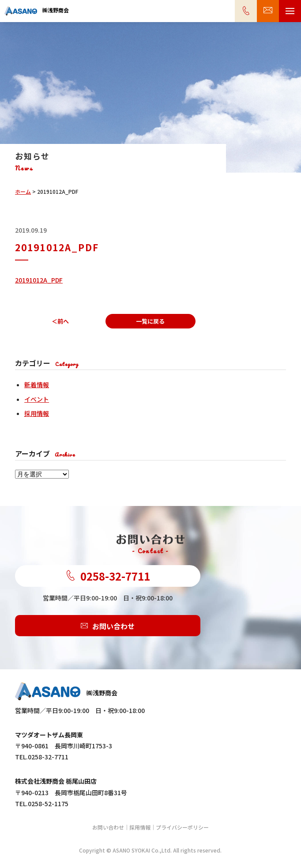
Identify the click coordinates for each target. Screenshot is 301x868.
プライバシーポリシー (182, 827)
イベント (37, 399)
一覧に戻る (150, 321)
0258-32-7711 (108, 576)
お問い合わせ (108, 626)
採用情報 (37, 413)
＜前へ (60, 321)
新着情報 (37, 385)
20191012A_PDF (39, 280)
